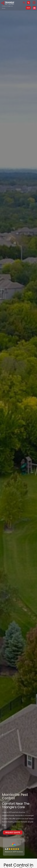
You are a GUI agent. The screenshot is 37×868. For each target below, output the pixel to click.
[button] (34, 8)
